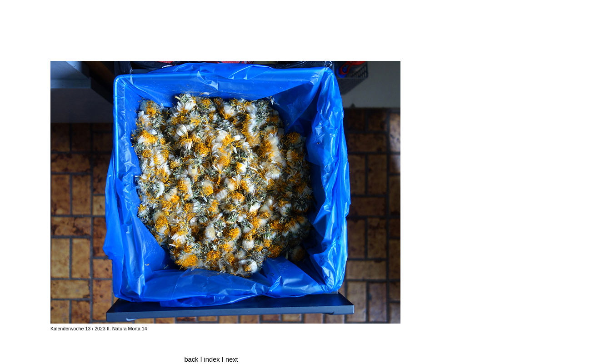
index (213, 359)
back (191, 359)
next (232, 359)
